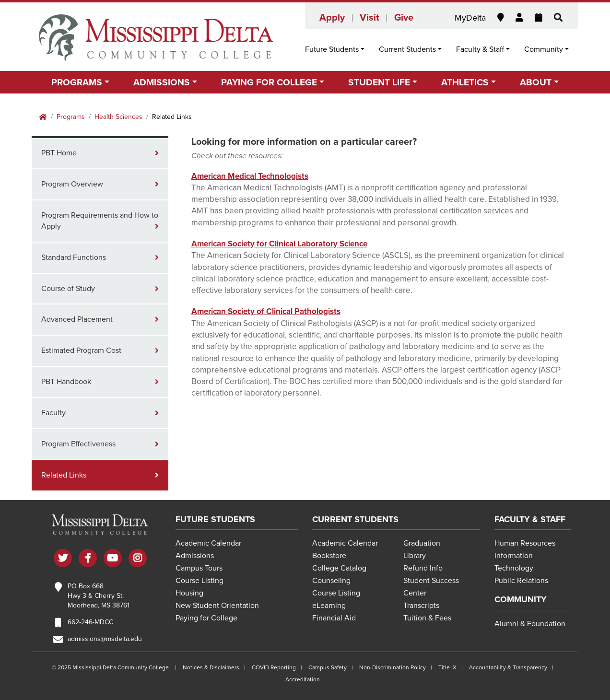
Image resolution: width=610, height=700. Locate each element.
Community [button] (544, 49)
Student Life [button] (379, 82)
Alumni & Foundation (530, 624)
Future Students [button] (332, 49)
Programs (71, 117)
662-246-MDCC (90, 622)
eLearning (329, 606)
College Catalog (339, 568)
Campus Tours (199, 568)
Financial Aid (334, 618)
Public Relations (521, 581)
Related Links (64, 475)
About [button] (536, 82)
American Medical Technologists (250, 176)
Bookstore (329, 556)
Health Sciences (118, 117)
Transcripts (421, 606)
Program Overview (72, 184)
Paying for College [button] (269, 82)
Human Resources (525, 543)
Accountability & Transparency (508, 667)
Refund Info (423, 568)
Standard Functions (74, 257)
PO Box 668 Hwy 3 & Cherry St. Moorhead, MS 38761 (99, 596)
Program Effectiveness (78, 444)
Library (415, 556)
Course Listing (199, 581)
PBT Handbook (66, 382)
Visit (370, 18)
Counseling (331, 581)
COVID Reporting (274, 667)
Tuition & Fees (427, 618)
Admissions (195, 556)
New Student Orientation (217, 606)
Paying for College (206, 618)
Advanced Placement (77, 319)
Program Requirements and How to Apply (100, 221)
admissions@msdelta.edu (105, 639)
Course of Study (68, 289)
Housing (189, 593)
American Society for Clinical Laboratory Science (279, 244)
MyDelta (470, 18)
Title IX (447, 667)
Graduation (422, 543)
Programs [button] (77, 82)
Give (404, 18)
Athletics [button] (465, 82)
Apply (332, 18)
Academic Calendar (208, 543)
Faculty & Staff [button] (480, 49)
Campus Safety (328, 667)
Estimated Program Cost (81, 350)
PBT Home (59, 153)
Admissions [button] (162, 82)
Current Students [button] (407, 49)
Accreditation (303, 679)
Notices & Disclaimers (211, 667)
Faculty (53, 413)
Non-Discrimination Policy (393, 667)
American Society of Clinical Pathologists (266, 311)
